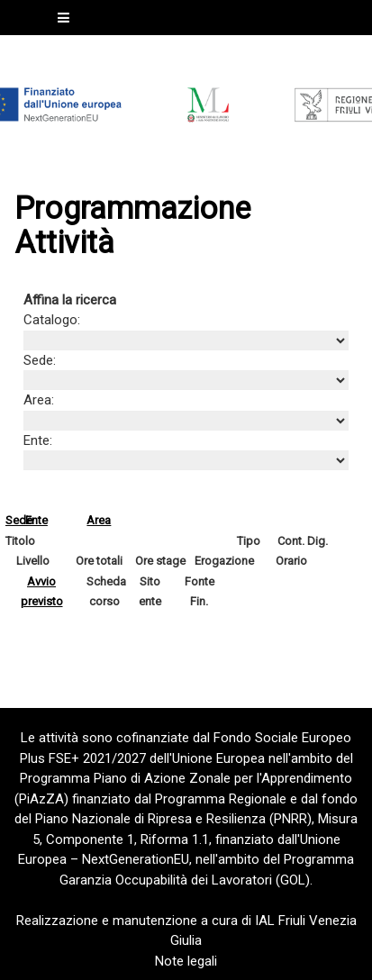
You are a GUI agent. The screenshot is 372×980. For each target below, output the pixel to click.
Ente (36, 520)
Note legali (186, 961)
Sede (19, 520)
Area (99, 520)
